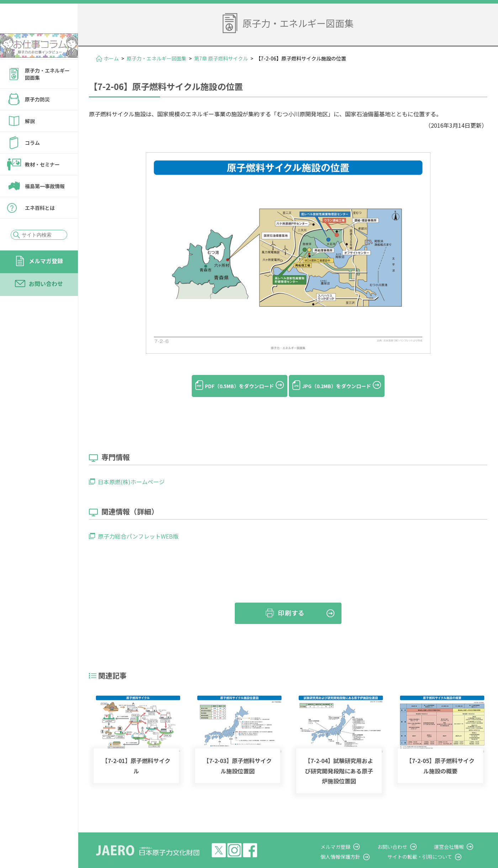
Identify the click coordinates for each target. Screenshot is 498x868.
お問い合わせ (46, 303)
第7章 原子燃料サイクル (221, 58)
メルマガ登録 (46, 280)
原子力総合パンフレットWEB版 (138, 524)
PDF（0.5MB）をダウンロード (231, 386)
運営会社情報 (456, 835)
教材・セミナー (42, 184)
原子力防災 (37, 118)
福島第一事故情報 (45, 205)
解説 (30, 140)
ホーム (111, 58)
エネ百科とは (40, 227)
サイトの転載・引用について (434, 845)
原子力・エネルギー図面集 (47, 93)
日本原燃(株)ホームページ (131, 470)
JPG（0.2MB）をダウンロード (345, 386)
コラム (32, 162)
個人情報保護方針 (361, 845)
